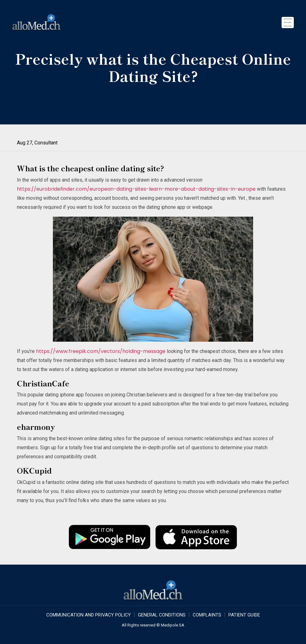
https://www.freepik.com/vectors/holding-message (101, 351)
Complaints (207, 615)
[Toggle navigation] (288, 23)
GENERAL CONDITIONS (162, 615)
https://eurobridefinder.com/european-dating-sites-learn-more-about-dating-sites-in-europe (136, 189)
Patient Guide (244, 615)
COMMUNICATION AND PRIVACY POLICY (89, 615)
